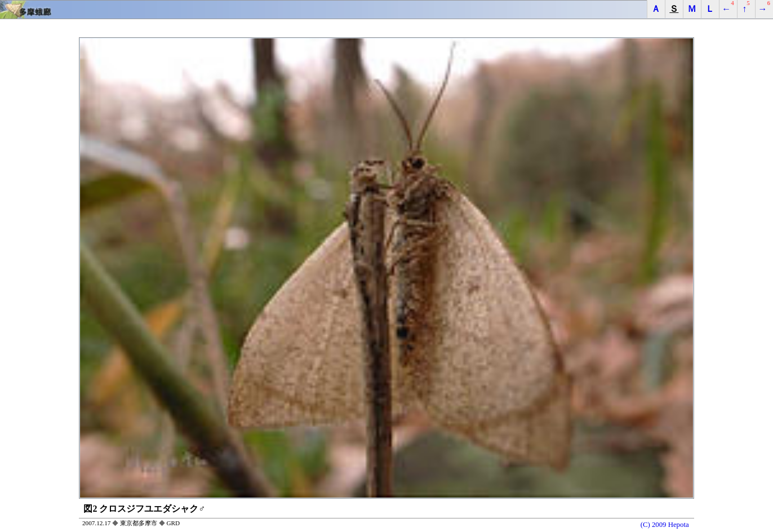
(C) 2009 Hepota (665, 524)
